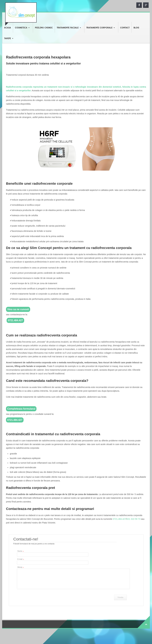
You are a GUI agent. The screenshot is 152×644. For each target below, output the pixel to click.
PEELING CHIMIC (44, 28)
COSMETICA (21, 28)
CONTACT (125, 28)
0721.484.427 (15, 320)
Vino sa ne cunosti (18, 309)
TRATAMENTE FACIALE (68, 28)
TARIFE (8, 39)
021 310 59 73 (134, 519)
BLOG (136, 28)
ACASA (8, 28)
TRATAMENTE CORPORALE (99, 28)
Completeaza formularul (21, 409)
